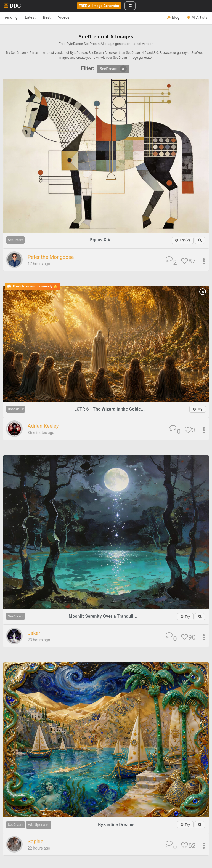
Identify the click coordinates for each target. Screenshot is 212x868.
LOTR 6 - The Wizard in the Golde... (111, 409)
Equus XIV (101, 240)
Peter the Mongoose (54, 257)
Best (56, 18)
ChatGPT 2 (17, 409)
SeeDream (113, 69)
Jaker (35, 634)
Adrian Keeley (45, 426)
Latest (36, 18)
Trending (12, 18)
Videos (76, 18)
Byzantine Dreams (118, 825)
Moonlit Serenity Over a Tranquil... (104, 617)
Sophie (36, 842)
